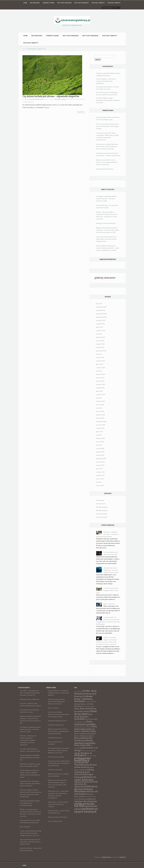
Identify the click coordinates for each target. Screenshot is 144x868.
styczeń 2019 (100, 411)
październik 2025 (101, 307)
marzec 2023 (100, 341)
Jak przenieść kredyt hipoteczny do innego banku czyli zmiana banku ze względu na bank (107, 239)
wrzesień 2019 (101, 384)
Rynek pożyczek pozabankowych (106, 223)
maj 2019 (99, 398)
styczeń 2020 (100, 381)
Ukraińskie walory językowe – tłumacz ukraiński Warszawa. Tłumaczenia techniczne (57, 702)
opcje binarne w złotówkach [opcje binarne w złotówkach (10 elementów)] (83, 754)
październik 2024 (101, 314)
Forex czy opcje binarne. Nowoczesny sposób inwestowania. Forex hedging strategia (107, 126)
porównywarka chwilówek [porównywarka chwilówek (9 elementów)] (81, 764)
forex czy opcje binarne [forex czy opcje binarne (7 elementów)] (88, 706)
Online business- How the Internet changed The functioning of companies (58, 804)
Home (25, 3)
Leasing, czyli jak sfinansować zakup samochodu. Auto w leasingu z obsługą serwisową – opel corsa (31, 833)
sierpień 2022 (100, 344)
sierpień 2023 (100, 324)
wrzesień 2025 (101, 310)
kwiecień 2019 (100, 401)
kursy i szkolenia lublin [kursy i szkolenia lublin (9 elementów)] (85, 731)
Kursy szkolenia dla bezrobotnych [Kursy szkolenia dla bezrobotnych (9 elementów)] (83, 739)
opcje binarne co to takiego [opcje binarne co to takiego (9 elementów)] (86, 749)
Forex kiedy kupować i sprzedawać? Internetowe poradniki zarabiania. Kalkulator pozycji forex (59, 750)
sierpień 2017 (100, 465)
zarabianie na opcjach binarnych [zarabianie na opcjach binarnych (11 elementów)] (86, 810)
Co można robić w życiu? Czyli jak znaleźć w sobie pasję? (107, 590)
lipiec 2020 (100, 364)
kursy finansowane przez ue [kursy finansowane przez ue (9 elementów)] (86, 728)
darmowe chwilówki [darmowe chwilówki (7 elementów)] (90, 702)
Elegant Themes (107, 857)
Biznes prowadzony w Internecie (58, 817)
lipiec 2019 (99, 391)
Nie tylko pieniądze (64, 3)
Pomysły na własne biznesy (56, 725)
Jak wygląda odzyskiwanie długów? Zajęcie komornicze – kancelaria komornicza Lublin (107, 199)
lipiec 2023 (100, 327)
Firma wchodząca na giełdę (56, 757)
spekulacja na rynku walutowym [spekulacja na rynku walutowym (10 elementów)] (85, 778)
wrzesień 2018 (101, 425)
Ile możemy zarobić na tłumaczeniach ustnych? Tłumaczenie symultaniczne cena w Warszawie (59, 763)
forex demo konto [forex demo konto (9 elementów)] (83, 709)
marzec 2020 (100, 378)
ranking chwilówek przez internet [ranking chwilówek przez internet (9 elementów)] (84, 772)
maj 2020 (99, 371)
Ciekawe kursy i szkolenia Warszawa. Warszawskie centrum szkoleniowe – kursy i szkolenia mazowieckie (107, 146)
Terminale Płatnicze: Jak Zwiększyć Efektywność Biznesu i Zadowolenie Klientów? (59, 693)
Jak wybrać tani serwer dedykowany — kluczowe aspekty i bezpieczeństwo (111, 570)
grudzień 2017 (100, 452)
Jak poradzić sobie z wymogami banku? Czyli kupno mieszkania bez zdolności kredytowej (30, 784)
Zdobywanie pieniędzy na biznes (58, 721)
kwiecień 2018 (100, 438)
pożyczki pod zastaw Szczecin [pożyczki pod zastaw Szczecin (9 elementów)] (85, 766)
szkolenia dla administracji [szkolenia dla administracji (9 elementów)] (80, 785)
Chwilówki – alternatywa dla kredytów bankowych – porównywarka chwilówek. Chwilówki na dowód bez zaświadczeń (28, 740)
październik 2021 (101, 351)
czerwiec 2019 (101, 395)
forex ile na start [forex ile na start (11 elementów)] (85, 713)
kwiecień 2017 (100, 475)
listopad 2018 (100, 418)
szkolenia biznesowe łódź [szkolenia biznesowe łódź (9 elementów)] (86, 782)
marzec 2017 (100, 479)
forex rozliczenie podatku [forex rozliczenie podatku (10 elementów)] (85, 723)
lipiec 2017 (99, 469)
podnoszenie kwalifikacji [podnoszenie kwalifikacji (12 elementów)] (83, 759)
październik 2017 (101, 459)
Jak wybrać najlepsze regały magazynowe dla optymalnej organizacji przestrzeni (108, 100)
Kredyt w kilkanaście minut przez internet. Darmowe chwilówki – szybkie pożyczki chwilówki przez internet (108, 248)
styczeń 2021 (100, 357)
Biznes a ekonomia (109, 604)
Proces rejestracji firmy (55, 821)
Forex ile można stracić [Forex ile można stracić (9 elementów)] (85, 710)
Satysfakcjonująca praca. (55, 738)
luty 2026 (99, 304)
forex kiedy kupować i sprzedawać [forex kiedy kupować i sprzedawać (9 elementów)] (83, 717)
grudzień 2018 (101, 415)
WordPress (123, 857)
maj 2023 (99, 334)
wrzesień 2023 (101, 320)
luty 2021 (99, 354)
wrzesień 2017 (100, 462)
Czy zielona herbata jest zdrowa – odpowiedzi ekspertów (51, 96)
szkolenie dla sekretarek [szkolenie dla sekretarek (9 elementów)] (85, 801)
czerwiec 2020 (101, 368)
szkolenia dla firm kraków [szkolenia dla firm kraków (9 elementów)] (86, 793)
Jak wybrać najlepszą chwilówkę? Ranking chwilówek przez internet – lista (30, 758)
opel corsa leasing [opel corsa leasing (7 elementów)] (92, 756)
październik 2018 (101, 421)
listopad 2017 (100, 455)
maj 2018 (99, 435)
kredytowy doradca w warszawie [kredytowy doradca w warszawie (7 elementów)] (83, 727)
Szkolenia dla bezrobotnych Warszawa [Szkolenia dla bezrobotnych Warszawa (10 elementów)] (86, 789)
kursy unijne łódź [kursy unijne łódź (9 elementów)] (82, 745)
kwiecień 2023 (101, 337)
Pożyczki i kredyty (98, 3)
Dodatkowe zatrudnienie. (55, 770)
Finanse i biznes (49, 3)
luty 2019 (99, 408)
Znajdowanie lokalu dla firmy (105, 169)
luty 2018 (99, 445)
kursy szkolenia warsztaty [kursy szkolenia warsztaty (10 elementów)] (85, 742)
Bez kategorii (35, 3)
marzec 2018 (100, 442)
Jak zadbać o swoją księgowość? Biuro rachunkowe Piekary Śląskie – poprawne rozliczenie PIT (30, 693)
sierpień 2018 (100, 428)
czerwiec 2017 (100, 472)
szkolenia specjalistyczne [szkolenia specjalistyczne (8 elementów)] (87, 799)
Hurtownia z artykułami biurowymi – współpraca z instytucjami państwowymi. (108, 534)
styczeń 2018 (100, 448)
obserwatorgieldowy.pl (36, 99)
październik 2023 (101, 317)
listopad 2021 (100, 347)
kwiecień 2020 (101, 374)
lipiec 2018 (99, 432)
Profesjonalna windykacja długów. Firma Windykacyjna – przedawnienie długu (30, 803)
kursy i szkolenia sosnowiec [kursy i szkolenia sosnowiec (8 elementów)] (84, 736)
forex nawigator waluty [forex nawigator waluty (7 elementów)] (80, 722)
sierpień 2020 (100, 361)
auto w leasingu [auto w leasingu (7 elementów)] (78, 691)
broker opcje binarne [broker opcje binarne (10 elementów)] (85, 692)
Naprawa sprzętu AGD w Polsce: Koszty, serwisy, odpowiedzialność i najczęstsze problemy (107, 162)
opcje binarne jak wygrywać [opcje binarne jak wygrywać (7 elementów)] (89, 751)
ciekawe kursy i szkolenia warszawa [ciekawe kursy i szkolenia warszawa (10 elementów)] (83, 699)
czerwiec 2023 (101, 331)
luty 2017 (99, 482)
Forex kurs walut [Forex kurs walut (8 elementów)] (91, 719)
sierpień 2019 (100, 388)
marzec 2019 (100, 405)
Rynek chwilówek (25, 827)
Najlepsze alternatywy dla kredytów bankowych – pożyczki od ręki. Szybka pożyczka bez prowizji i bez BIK (108, 230)
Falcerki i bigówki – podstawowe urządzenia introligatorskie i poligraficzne (106, 81)
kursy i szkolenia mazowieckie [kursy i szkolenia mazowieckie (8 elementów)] (85, 734)
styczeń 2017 (100, 485)
